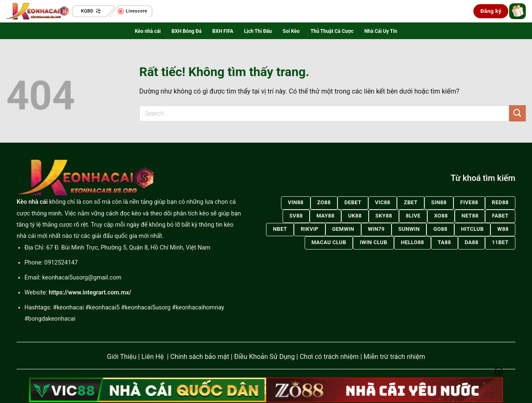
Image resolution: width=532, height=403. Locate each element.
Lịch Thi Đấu (258, 31)
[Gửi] (517, 113)
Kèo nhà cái (148, 31)
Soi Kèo (291, 31)
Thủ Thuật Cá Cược (332, 31)
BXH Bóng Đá (187, 31)
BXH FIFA (223, 31)
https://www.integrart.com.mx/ (90, 293)
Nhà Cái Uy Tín (381, 31)
